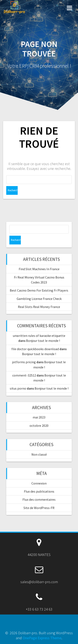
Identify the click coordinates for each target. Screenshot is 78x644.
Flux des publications (39, 491)
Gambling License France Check (39, 299)
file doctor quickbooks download (35, 349)
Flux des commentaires (39, 499)
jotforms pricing (24, 362)
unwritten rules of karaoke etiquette (39, 336)
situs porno (18, 388)
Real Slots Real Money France (39, 307)
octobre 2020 (39, 426)
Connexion (39, 483)
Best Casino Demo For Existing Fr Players (39, 290)
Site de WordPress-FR (39, 508)
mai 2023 (39, 417)
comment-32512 (24, 375)
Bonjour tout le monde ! (43, 341)
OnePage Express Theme (42, 638)
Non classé (39, 454)
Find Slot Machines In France (39, 269)
